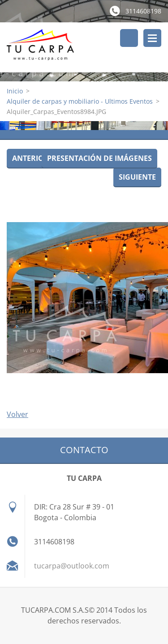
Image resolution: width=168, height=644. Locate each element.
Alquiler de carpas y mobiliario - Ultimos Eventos (80, 101)
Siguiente (137, 177)
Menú (152, 38)
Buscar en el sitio (129, 38)
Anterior (30, 158)
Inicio (15, 91)
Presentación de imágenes (99, 158)
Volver (17, 414)
